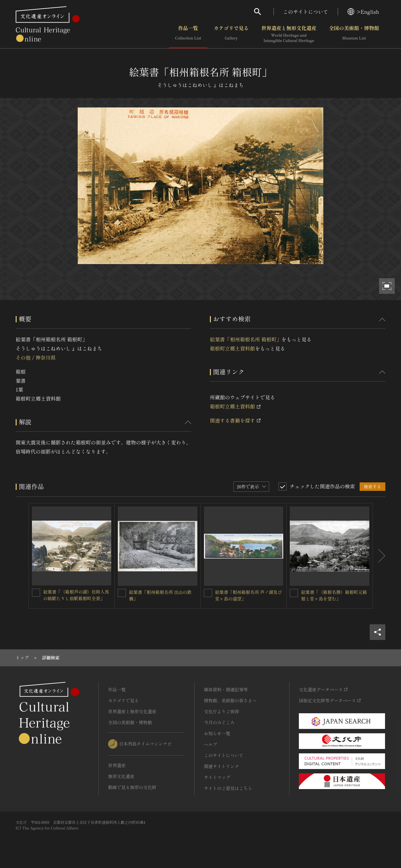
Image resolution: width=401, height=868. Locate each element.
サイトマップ (217, 777)
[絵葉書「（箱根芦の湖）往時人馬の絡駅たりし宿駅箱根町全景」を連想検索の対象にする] (36, 593)
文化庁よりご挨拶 (221, 711)
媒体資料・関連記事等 (226, 689)
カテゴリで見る (231, 34)
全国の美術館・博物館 (354, 34)
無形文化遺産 (121, 776)
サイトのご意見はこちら (228, 788)
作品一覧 (188, 34)
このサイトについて (306, 12)
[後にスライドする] (379, 556)
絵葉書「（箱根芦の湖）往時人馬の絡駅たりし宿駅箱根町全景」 (76, 595)
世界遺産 (117, 765)
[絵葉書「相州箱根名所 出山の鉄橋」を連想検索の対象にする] (122, 593)
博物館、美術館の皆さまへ (230, 700)
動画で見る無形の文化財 (132, 787)
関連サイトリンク (221, 766)
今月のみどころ (219, 722)
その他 (23, 357)
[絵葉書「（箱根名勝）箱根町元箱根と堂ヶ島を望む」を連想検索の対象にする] (294, 593)
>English (363, 12)
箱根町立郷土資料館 (232, 348)
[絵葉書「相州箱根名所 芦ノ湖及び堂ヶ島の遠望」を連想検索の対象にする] (208, 593)
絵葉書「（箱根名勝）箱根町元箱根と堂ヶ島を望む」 (334, 595)
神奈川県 (45, 357)
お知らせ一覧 (217, 733)
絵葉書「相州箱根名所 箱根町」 (246, 339)
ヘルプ (211, 744)
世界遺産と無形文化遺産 (289, 34)
